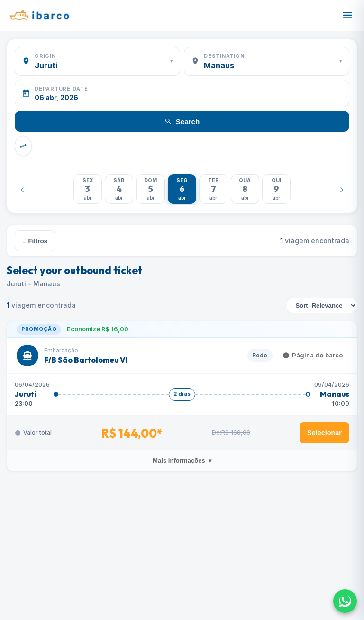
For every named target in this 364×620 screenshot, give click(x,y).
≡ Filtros (35, 241)
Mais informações (182, 460)
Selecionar (324, 433)
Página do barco (313, 355)
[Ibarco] (39, 15)
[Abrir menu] (347, 15)
